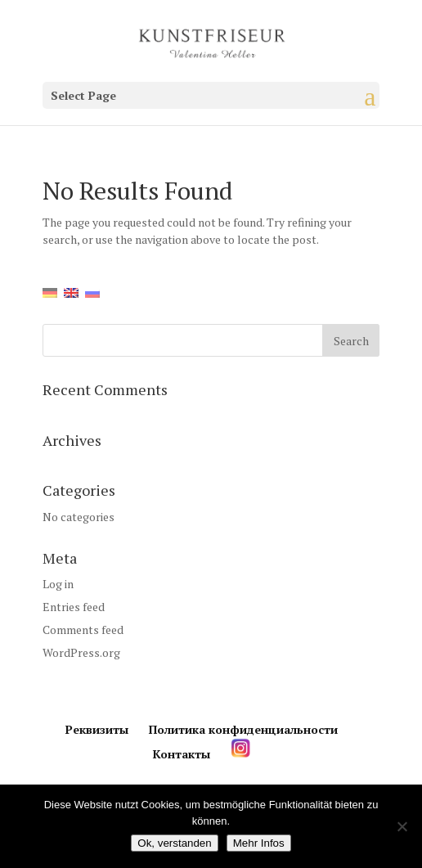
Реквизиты (97, 729)
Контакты (182, 754)
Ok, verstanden (174, 843)
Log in (58, 584)
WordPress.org (81, 652)
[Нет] (402, 826)
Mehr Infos (259, 843)
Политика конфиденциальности (243, 729)
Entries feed (74, 607)
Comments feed (83, 630)
